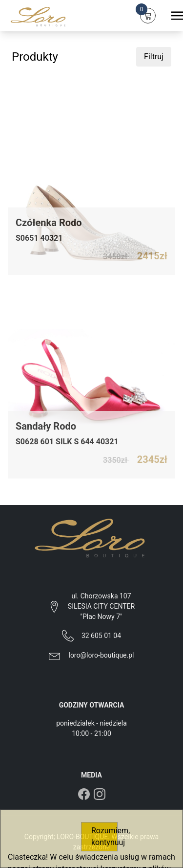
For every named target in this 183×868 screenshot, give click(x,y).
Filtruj (154, 57)
